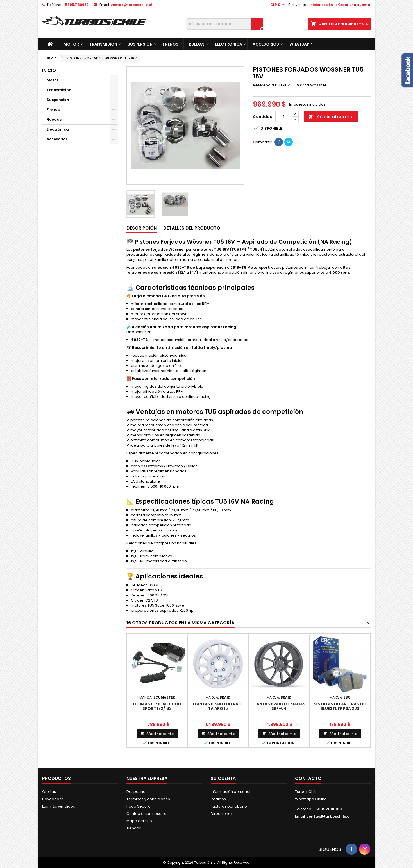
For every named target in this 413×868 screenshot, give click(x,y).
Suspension (140, 44)
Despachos (137, 792)
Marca (303, 85)
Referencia (264, 85)
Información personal (231, 792)
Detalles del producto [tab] (192, 228)
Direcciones (222, 814)
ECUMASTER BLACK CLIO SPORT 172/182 (157, 706)
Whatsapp (301, 44)
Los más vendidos (59, 806)
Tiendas (134, 828)
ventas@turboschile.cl (131, 5)
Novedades (53, 799)
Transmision (103, 44)
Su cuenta (223, 778)
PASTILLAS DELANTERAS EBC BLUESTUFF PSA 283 (340, 706)
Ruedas (197, 44)
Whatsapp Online (311, 799)
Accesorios (266, 44)
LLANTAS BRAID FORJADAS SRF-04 (279, 706)
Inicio (49, 70)
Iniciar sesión (321, 5)
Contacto (308, 778)
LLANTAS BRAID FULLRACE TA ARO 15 (218, 706)
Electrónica (229, 44)
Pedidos (218, 799)
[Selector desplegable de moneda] (278, 5)
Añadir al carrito (330, 117)
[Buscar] (224, 24)
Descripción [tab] (142, 228)
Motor (71, 44)
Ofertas (49, 792)
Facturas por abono (229, 806)
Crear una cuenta (354, 5)
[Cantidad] (284, 117)
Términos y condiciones (148, 799)
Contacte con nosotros (147, 814)
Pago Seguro (139, 806)
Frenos (171, 44)
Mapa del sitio (139, 821)
